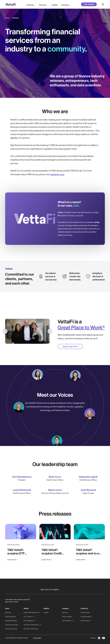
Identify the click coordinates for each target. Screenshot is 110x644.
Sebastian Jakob (88, 477)
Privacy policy (37, 638)
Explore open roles (70, 346)
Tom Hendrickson (22, 477)
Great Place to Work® (81, 328)
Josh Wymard (88, 490)
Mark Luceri (55, 490)
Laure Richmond (22, 490)
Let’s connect (89, 4)
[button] (31, 4)
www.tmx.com (57, 174)
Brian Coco (55, 477)
